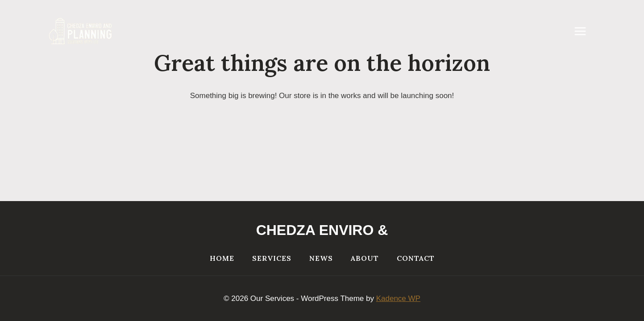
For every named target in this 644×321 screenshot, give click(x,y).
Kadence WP (398, 298)
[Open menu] (584, 31)
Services (272, 258)
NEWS (321, 258)
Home (222, 258)
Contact (416, 258)
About (365, 258)
